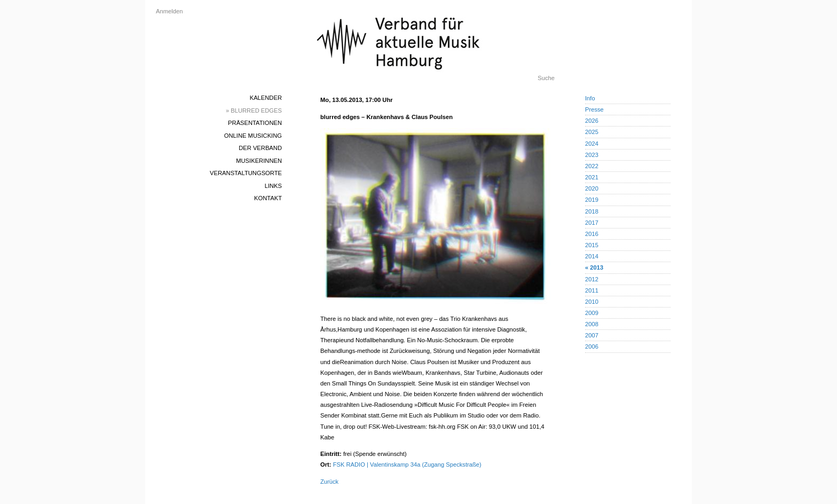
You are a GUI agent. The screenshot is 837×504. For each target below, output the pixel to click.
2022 (592, 166)
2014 (592, 256)
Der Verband (260, 148)
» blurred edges (254, 111)
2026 (592, 121)
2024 (592, 144)
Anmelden (169, 11)
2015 (592, 245)
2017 (592, 223)
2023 (592, 155)
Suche (546, 78)
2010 (592, 302)
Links (273, 186)
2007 (592, 335)
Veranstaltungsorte (246, 173)
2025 (592, 132)
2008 (592, 324)
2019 (592, 200)
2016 (592, 234)
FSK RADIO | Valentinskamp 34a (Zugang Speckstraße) (407, 464)
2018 (592, 211)
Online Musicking (253, 136)
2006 (592, 346)
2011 (592, 290)
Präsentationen (255, 123)
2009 (592, 313)
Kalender (266, 98)
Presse (594, 109)
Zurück (329, 482)
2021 (592, 177)
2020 (592, 188)
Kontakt (268, 198)
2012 (592, 279)
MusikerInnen (259, 161)
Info (590, 98)
